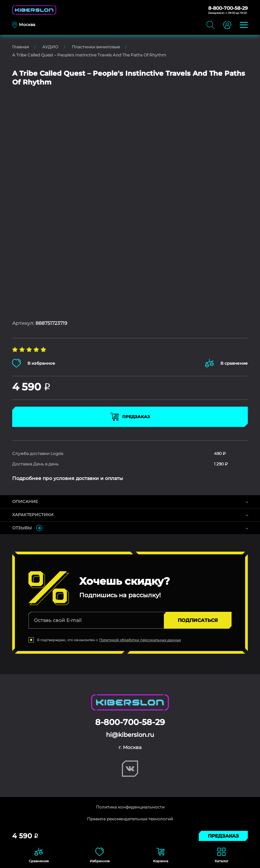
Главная (20, 47)
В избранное (34, 363)
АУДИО (50, 47)
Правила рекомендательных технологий (130, 819)
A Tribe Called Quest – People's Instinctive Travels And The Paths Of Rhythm (89, 55)
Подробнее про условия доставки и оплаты (68, 478)
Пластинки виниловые (96, 47)
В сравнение (226, 363)
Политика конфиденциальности (130, 807)
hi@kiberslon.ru (130, 735)
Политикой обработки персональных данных (140, 640)
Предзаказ (130, 417)
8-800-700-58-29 (228, 8)
